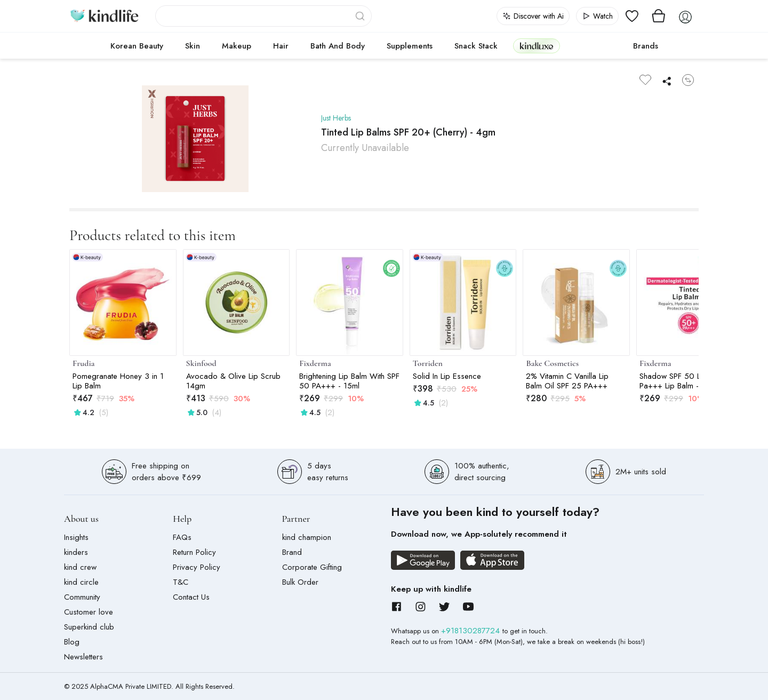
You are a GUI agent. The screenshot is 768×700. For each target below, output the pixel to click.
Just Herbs (338, 118)
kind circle (81, 582)
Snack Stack (476, 46)
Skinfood (201, 363)
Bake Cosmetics (552, 363)
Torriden (428, 363)
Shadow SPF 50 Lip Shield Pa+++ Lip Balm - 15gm (685, 381)
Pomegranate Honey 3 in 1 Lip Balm (118, 381)
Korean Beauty (137, 46)
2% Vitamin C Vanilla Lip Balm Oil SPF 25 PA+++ (567, 381)
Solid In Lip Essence (447, 376)
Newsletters (83, 657)
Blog (72, 642)
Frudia (83, 363)
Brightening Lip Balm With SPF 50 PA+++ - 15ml (349, 381)
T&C (181, 582)
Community (82, 597)
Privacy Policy (197, 567)
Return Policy (194, 552)
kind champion (307, 537)
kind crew (80, 567)
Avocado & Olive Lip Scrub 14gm (233, 381)
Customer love (89, 612)
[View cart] (659, 16)
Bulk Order (300, 582)
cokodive (593, 46)
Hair (281, 46)
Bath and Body (338, 46)
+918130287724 (472, 631)
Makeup (237, 46)
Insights (76, 537)
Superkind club (89, 627)
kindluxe (537, 46)
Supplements (410, 46)
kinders (76, 552)
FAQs (182, 537)
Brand (292, 552)
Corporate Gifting (312, 567)
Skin (193, 46)
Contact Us (191, 597)
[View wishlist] (632, 16)
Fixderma (315, 363)
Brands (646, 46)
